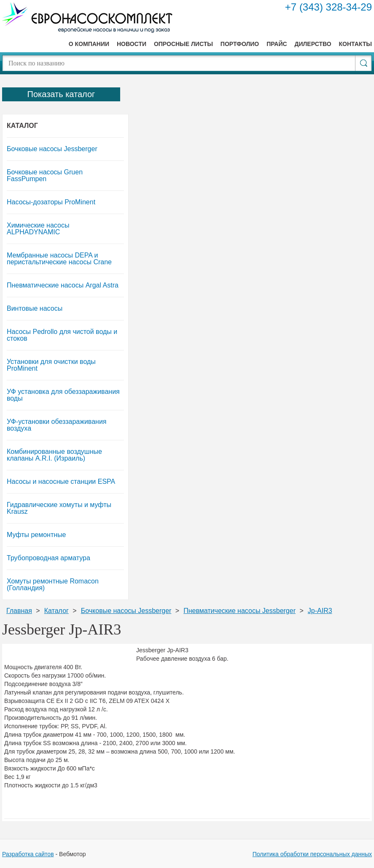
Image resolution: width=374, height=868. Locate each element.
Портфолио (240, 44)
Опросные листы (183, 44)
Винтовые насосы (35, 308)
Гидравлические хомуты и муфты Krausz (59, 508)
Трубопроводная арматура (48, 558)
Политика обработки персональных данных (312, 854)
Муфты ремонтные (36, 535)
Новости (132, 44)
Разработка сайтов (28, 854)
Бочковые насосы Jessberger (52, 149)
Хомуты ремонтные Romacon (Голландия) (53, 585)
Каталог (22, 126)
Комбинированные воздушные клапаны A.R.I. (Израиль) (54, 455)
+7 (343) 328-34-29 (328, 7)
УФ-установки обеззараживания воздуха (57, 425)
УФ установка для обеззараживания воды (63, 395)
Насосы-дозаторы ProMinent (51, 202)
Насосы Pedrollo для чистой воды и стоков (62, 335)
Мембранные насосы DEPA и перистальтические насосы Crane (59, 259)
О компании (89, 44)
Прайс (277, 44)
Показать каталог (61, 94)
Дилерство (313, 44)
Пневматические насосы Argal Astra (63, 285)
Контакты (355, 44)
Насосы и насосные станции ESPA (61, 481)
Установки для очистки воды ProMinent (51, 365)
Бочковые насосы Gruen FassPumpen (45, 175)
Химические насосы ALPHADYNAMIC (38, 229)
